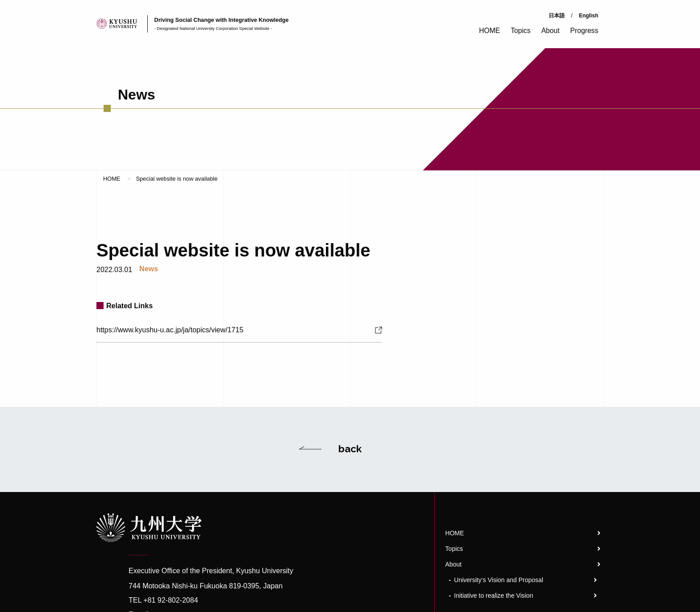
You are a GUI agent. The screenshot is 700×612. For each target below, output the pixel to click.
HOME (112, 178)
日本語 (557, 16)
